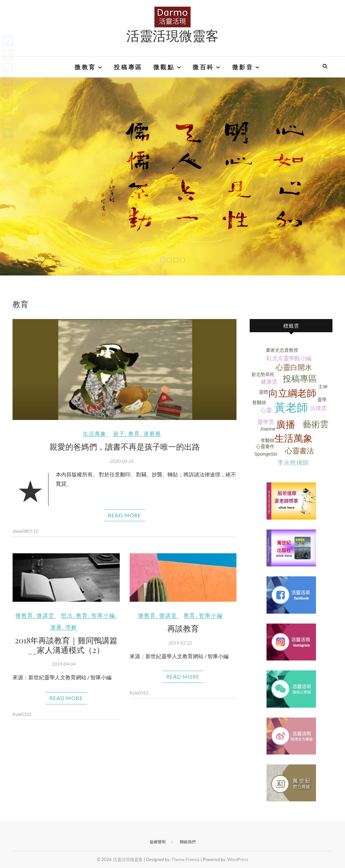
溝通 (56, 627)
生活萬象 (95, 433)
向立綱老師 (292, 393)
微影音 (243, 67)
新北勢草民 (263, 374)
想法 (67, 615)
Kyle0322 (22, 714)
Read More (125, 515)
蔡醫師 (259, 402)
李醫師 (267, 440)
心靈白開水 (294, 367)
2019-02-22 (180, 643)
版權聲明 (158, 842)
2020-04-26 (122, 461)
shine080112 (25, 531)
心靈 (266, 410)
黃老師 (291, 408)
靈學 (322, 400)
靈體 (264, 392)
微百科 (203, 67)
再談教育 (183, 628)
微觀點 (164, 67)
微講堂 (46, 615)
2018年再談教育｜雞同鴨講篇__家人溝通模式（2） (66, 645)
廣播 (286, 425)
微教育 (85, 67)
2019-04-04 (64, 664)
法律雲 (318, 408)
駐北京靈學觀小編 (289, 358)
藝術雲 (316, 424)
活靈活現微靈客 (172, 35)
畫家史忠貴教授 (282, 350)
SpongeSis (266, 454)
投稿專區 (128, 67)
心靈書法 (299, 451)
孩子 (119, 433)
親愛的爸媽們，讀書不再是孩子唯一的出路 (125, 446)
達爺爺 (152, 433)
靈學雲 (266, 422)
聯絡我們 (188, 842)
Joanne (268, 429)
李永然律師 (293, 463)
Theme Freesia (186, 859)
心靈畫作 (265, 446)
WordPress (238, 859)
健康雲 (269, 382)
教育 (134, 433)
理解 (71, 627)
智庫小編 (103, 615)
